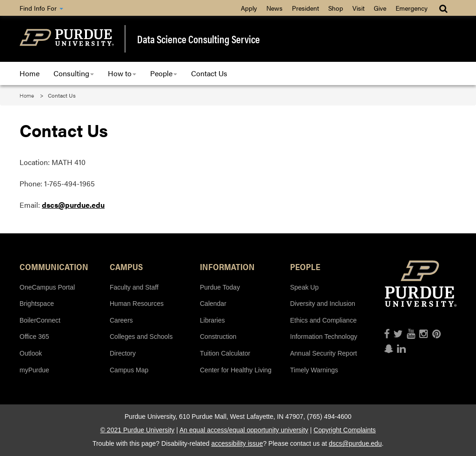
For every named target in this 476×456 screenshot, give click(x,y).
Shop (336, 8)
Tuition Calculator (225, 353)
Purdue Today (220, 287)
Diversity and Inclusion (323, 304)
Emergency (412, 8)
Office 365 (34, 337)
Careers (121, 320)
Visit (358, 8)
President (305, 8)
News (274, 8)
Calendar (213, 304)
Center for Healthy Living (236, 370)
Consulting (74, 73)
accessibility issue (237, 443)
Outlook (31, 353)
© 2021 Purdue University (138, 430)
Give (380, 8)
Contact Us (209, 73)
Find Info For (41, 8)
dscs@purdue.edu (73, 205)
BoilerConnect (40, 320)
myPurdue (34, 370)
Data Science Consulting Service (198, 39)
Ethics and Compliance (323, 320)
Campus (126, 266)
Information (227, 266)
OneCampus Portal (47, 287)
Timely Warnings (314, 370)
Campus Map (129, 370)
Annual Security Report (324, 353)
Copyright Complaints (345, 430)
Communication (54, 266)
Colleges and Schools (141, 337)
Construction (218, 337)
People (164, 73)
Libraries (212, 320)
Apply (249, 8)
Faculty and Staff (134, 287)
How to (122, 73)
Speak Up (304, 287)
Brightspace (37, 304)
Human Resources (137, 304)
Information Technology (324, 337)
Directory (123, 353)
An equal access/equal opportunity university (244, 430)
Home (30, 73)
